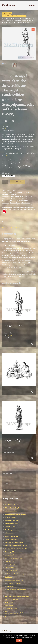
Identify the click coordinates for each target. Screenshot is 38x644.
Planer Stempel (14, 205)
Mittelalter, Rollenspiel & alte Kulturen (15, 16)
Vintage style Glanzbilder (14, 583)
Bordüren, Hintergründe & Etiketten (15, 514)
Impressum (8, 617)
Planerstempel (22, 205)
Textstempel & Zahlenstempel (13, 552)
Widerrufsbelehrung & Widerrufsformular (17, 596)
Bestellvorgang (9, 606)
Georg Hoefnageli (22, 199)
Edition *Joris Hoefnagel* (16, 192)
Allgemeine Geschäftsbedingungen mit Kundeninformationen (16, 613)
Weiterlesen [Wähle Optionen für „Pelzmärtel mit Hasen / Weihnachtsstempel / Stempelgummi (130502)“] (32, 392)
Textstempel (16, 209)
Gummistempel (6, 201)
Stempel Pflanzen (7, 209)
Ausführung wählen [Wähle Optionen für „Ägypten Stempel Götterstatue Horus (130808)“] (32, 458)
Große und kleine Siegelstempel (16, 574)
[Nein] (36, 639)
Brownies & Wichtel (11, 517)
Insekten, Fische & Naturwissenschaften (16, 549)
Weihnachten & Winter (12, 520)
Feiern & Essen (9, 533)
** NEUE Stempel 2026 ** (12, 505)
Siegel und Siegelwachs (12, 571)
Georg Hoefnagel (12, 199)
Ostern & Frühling (10, 527)
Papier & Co (11, 586)
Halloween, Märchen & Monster (14, 542)
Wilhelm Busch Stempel (12, 524)
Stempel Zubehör (10, 561)
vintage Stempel (31, 209)
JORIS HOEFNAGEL (23, 201)
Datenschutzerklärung (11, 599)
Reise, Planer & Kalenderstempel (14, 558)
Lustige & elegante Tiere (12, 536)
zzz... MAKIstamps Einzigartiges (14, 580)
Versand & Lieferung (11, 609)
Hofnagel (14, 201)
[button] (33, 30)
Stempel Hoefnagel (17, 207)
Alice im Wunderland (11, 511)
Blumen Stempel (14, 197)
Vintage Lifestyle (10, 555)
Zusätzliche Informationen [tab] (10, 227)
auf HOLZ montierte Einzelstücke (17, 590)
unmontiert (23, 209)
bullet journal (23, 197)
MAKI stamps (8, 5)
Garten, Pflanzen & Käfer (12, 539)
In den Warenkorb (18, 182)
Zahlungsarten (9, 602)
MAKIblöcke (9, 577)
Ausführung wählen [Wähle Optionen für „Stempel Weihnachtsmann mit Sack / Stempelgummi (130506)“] (32, 344)
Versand (7, 128)
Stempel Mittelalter (28, 207)
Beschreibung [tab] (6, 222)
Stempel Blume (6, 207)
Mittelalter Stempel (15, 203)
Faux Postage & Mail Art (12, 530)
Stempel (29, 205)
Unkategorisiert (10, 568)
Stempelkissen (11, 564)
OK (19, 640)
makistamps (6, 203)
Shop (9, 13)
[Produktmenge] (5, 182)
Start (5, 13)
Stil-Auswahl (6, 173)
